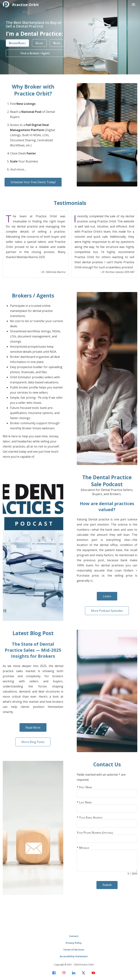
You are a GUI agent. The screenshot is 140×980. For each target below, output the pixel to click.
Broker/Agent (17, 43)
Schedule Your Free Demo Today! (33, 182)
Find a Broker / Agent (35, 53)
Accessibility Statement (74, 956)
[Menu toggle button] (133, 5)
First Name (107, 791)
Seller (39, 43)
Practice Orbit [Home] (21, 5)
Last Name (107, 806)
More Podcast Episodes (107, 611)
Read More (33, 728)
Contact (74, 936)
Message (107, 860)
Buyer (57, 43)
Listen (107, 596)
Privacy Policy (74, 943)
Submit (107, 885)
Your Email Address (107, 821)
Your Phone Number (107, 837)
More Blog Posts (33, 742)
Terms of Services (74, 950)
